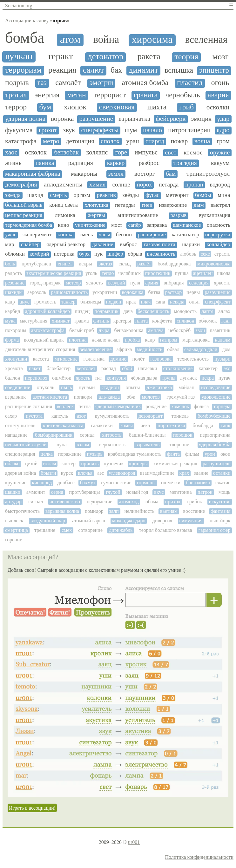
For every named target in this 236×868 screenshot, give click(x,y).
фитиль (101, 321)
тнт (99, 378)
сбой (127, 368)
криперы (138, 463)
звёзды (131, 195)
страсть (223, 254)
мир (10, 245)
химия (97, 184)
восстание (194, 511)
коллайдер (218, 245)
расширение (152, 235)
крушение (16, 483)
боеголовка (198, 483)
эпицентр (214, 70)
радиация (80, 163)
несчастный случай (26, 444)
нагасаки (148, 368)
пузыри (222, 359)
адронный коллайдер (47, 311)
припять (90, 463)
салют (93, 70)
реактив (106, 195)
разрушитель (216, 463)
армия (152, 283)
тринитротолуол (208, 174)
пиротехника (171, 425)
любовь (188, 254)
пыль (67, 387)
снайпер (30, 245)
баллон (13, 378)
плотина (78, 340)
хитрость (112, 435)
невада (177, 302)
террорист (110, 95)
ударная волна (25, 119)
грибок (195, 502)
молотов (151, 397)
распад (109, 368)
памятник (220, 330)
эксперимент (37, 235)
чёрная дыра (144, 378)
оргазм (82, 195)
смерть (58, 195)
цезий (31, 463)
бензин (124, 235)
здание (201, 473)
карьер (116, 163)
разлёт (144, 264)
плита (142, 321)
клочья (85, 473)
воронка (62, 119)
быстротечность (22, 511)
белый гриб (82, 330)
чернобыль (182, 95)
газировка (161, 359)
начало (152, 130)
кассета (41, 359)
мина (224, 195)
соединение (18, 387)
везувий (116, 283)
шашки (13, 492)
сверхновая (117, 107)
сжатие (223, 483)
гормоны (146, 483)
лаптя (207, 311)
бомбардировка (174, 264)
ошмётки (171, 483)
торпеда (222, 406)
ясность (94, 283)
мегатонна (181, 492)
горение (14, 540)
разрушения (217, 292)
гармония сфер (215, 530)
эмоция (201, 119)
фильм (192, 454)
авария (218, 95)
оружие (220, 152)
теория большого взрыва (166, 530)
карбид (13, 311)
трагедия (185, 163)
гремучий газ (181, 397)
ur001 (134, 842)
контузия (116, 378)
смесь (86, 235)
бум (45, 107)
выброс (128, 245)
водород (220, 185)
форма (12, 340)
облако (12, 463)
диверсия (162, 521)
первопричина (215, 435)
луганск (189, 378)
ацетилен (203, 273)
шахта (157, 107)
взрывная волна (62, 511)
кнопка (66, 235)
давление (103, 245)
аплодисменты (63, 184)
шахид (35, 195)
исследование (216, 387)
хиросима (152, 40)
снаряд (155, 141)
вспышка (179, 70)
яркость (222, 283)
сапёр (134, 225)
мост (117, 225)
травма (81, 321)
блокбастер (59, 368)
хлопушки (16, 359)
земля (116, 174)
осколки (218, 107)
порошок (183, 435)
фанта (173, 454)
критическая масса (63, 425)
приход (173, 502)
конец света (63, 205)
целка (47, 454)
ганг (226, 321)
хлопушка (96, 205)
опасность (219, 225)
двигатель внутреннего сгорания (40, 349)
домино (118, 359)
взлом (83, 444)
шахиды (14, 292)
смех (67, 530)
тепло (108, 273)
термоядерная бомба (29, 225)
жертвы (96, 215)
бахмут (88, 483)
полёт (138, 359)
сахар (11, 416)
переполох (36, 378)
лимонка (65, 215)
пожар (179, 141)
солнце (121, 184)
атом (70, 39)
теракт (60, 56)
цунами (87, 387)
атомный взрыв (88, 521)
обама (152, 502)
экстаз (105, 264)
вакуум (220, 163)
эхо (227, 368)
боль (10, 264)
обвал (173, 349)
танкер (68, 302)
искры (85, 264)
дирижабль (121, 530)
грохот (48, 130)
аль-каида (109, 397)
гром (223, 141)
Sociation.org (19, 6)
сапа (160, 302)
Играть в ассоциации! (32, 808)
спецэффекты (100, 130)
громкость (45, 302)
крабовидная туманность (135, 454)
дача (128, 311)
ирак (131, 302)
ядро (223, 130)
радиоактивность (69, 292)
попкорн (83, 397)
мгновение (66, 359)
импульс (146, 152)
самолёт (68, 83)
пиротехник (158, 273)
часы (104, 235)
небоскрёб (179, 330)
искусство (220, 502)
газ (42, 83)
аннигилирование (138, 215)
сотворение (90, 530)
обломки (15, 254)
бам (171, 174)
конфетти (162, 321)
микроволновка (214, 264)
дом (226, 349)
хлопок (75, 107)
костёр (68, 463)
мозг (221, 57)
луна (62, 444)
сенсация (199, 283)
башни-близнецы (147, 435)
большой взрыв (24, 205)
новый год (137, 492)
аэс (101, 473)
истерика (64, 254)
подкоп (114, 302)
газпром (169, 340)
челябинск (129, 273)
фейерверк (171, 119)
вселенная (206, 40)
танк (226, 425)
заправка (157, 225)
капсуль (60, 416)
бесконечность (153, 311)
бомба (25, 38)
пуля (135, 283)
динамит (143, 70)
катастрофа (21, 141)
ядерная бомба (215, 444)
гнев (147, 205)
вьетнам (169, 511)
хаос (11, 152)
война (106, 39)
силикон (185, 321)
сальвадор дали (201, 349)
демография (21, 184)
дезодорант (151, 416)
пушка (182, 273)
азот (81, 416)
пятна (85, 406)
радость (13, 273)
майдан (186, 387)
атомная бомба (145, 83)
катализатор (185, 235)
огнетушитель (20, 425)
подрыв (17, 83)
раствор (174, 292)
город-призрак (45, 283)
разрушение (96, 119)
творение (179, 444)
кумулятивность (112, 416)
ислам (49, 463)
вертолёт (86, 368)
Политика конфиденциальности (199, 857)
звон (200, 330)
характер (208, 368)
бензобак (67, 152)
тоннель (180, 416)
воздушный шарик (44, 340)
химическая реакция (175, 463)
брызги (48, 473)
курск (67, 473)
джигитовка (159, 387)
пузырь (95, 454)
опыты (133, 387)
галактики (102, 425)
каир (150, 340)
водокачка (133, 292)
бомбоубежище (214, 416)
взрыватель (147, 444)
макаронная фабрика (33, 174)
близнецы (91, 302)
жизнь (13, 163)
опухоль (46, 387)
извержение (173, 205)
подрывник (107, 311)
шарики (191, 245)
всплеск (65, 406)
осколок (36, 152)
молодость (185, 311)
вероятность (112, 444)
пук (98, 254)
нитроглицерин (189, 130)
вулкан (19, 56)
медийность (149, 349)
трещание (45, 530)
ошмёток (62, 378)
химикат (61, 321)
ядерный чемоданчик (118, 406)
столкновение (178, 368)
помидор (94, 511)
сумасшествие (116, 483)
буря (84, 254)
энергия (47, 95)
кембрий (39, 254)
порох (145, 185)
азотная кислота (50, 397)
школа (224, 273)
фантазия (221, 511)
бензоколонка (129, 330)
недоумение (99, 502)
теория (186, 57)
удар (223, 119)
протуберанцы (85, 492)
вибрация (174, 283)
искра (208, 378)
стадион (110, 387)
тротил (16, 95)
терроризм (23, 70)
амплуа (156, 330)
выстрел (220, 205)
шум (131, 130)
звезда (13, 195)
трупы (169, 378)
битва (154, 292)
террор (16, 107)
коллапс (97, 152)
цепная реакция (24, 215)
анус (25, 302)
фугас (152, 195)
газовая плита (159, 245)
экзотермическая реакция (54, 273)
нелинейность (139, 511)
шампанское (187, 225)
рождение (156, 406)
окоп (226, 454)
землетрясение (96, 349)
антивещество (65, 502)
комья (127, 425)
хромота (14, 368)
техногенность (193, 359)
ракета (149, 57)
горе (121, 152)
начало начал (106, 340)
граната (146, 95)
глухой (113, 492)
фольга (201, 406)
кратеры (122, 321)
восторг (145, 174)
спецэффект (218, 302)
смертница (17, 530)
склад (125, 264)
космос (193, 152)
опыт (195, 302)
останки (222, 473)
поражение (70, 454)
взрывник (15, 397)
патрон (205, 492)
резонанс (15, 283)
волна (202, 141)
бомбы (203, 195)
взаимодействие (157, 473)
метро (51, 141)
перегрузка (218, 235)
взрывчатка (134, 119)
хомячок (180, 406)
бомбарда (203, 425)
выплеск (14, 521)
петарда (169, 185)
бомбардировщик (54, 435)
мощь (225, 492)
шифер (115, 254)
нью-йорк (220, 521)
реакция (62, 70)
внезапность (161, 254)
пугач (225, 378)
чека (145, 425)
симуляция (191, 521)
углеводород (122, 473)
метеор (73, 283)
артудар (13, 502)
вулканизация (215, 215)
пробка (132, 340)
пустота (34, 416)
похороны (16, 330)
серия (57, 492)
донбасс (66, 483)
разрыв (178, 215)
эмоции (101, 83)
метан (76, 95)
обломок (208, 321)
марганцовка (196, 340)
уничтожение (90, 225)
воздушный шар (48, 521)
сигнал (36, 502)
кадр (10, 302)
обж (131, 397)
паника (45, 163)
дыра (104, 330)
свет (171, 152)
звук (69, 130)
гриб (186, 107)
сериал (87, 435)
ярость (83, 378)
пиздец (82, 311)
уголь (91, 273)
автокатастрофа (48, 330)
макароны (84, 174)
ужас (11, 235)
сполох (110, 141)
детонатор (105, 57)
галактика (94, 359)
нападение (16, 435)
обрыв (135, 254)
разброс (149, 163)
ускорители (105, 292)
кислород (42, 483)
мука (10, 321)
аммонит (36, 492)
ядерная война (20, 473)
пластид (190, 83)
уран (132, 141)
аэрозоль (37, 292)
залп (114, 511)
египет (65, 264)
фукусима (19, 130)
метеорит (177, 195)
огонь (220, 83)
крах (184, 473)
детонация (80, 141)
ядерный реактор (66, 245)
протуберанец (36, 264)
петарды (125, 205)
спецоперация (20, 454)
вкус (159, 492)
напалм (223, 340)
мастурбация (34, 321)
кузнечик (114, 463)
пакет (35, 368)
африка (124, 349)
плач (146, 302)
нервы (193, 292)
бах (116, 70)
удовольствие (216, 397)
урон (210, 454)
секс (205, 254)
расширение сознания (29, 406)
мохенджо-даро (129, 521)
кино (63, 225)
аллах (224, 311)
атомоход (129, 502)
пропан (194, 185)
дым (199, 205)
